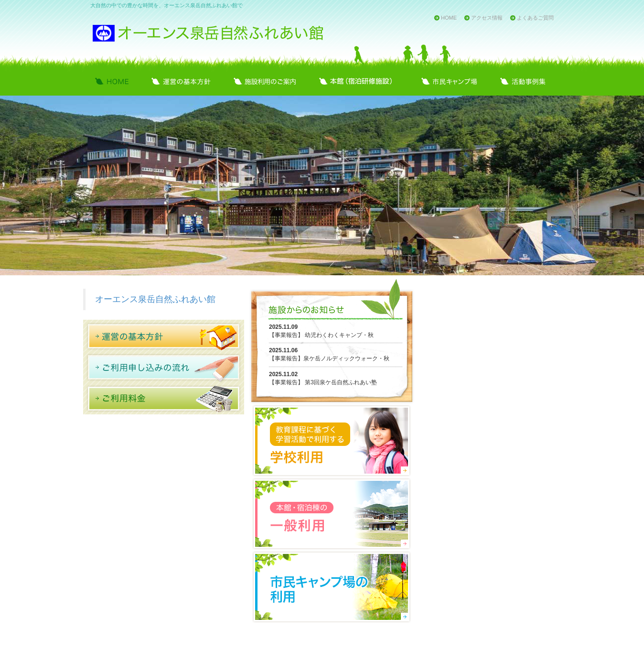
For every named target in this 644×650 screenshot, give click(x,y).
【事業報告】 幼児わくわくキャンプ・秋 (321, 335)
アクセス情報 (487, 18)
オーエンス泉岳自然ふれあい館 (155, 299)
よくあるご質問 (535, 18)
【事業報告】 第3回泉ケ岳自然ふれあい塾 (323, 382)
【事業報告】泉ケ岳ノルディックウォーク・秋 (329, 358)
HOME (449, 18)
